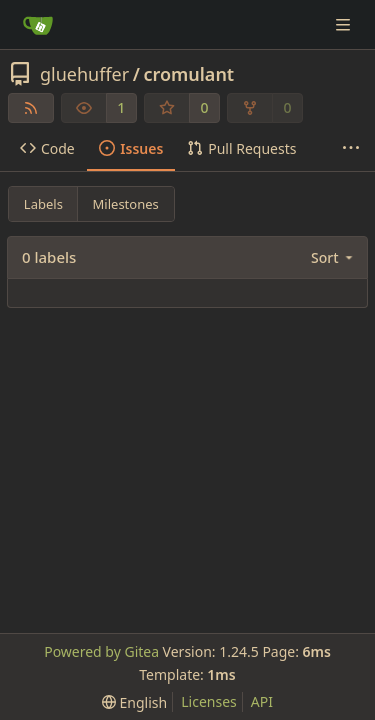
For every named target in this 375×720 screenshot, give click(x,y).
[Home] (38, 25)
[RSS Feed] (31, 108)
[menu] (333, 257)
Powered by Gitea (101, 651)
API (262, 701)
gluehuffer (84, 74)
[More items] (351, 149)
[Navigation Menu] (345, 24)
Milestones (126, 204)
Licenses (209, 701)
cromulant (188, 74)
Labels (43, 204)
